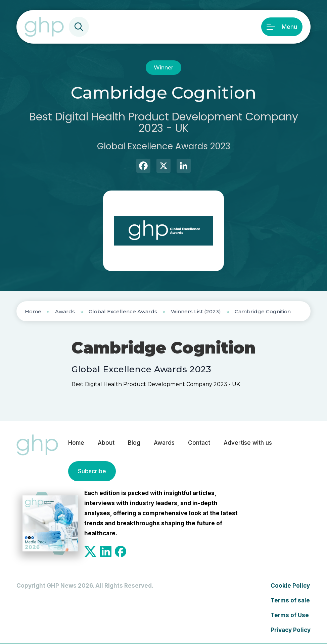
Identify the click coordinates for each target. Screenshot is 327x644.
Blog (134, 443)
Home (33, 311)
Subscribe (92, 471)
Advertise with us (248, 443)
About (106, 443)
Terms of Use (290, 615)
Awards (65, 311)
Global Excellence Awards (123, 311)
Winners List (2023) (196, 311)
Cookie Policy (290, 586)
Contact (199, 443)
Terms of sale (290, 600)
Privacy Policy (291, 630)
